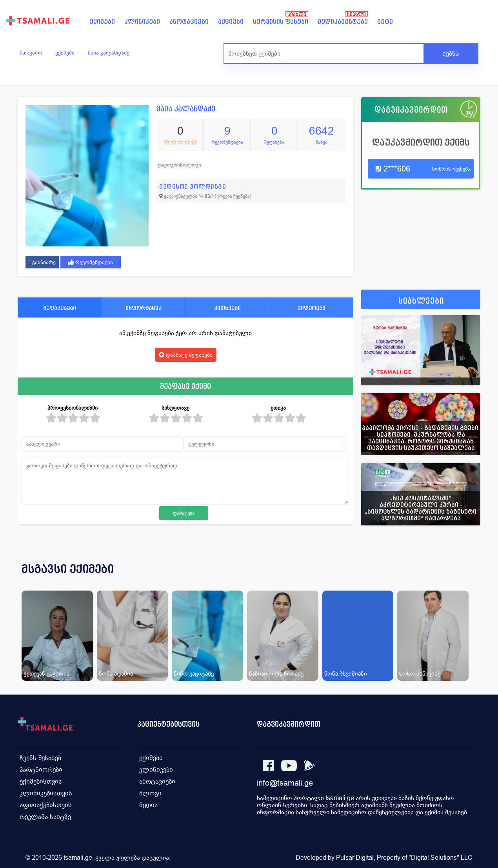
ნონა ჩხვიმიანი (346, 674)
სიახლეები (421, 301)
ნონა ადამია (116, 674)
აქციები (231, 22)
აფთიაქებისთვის (46, 805)
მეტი (385, 22)
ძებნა (451, 54)
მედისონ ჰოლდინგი (193, 187)
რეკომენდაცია (91, 262)
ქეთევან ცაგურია (46, 674)
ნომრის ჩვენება (451, 169)
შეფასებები (60, 308)
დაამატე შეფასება (186, 355)
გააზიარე (42, 262)
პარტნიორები (41, 770)
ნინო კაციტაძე (194, 674)
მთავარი (31, 53)
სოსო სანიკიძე (420, 674)
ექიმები (102, 22)
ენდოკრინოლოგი (180, 165)
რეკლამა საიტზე (45, 817)
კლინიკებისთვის (46, 793)
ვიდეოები (312, 308)
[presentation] (463, 578)
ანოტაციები (189, 22)
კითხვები (227, 308)
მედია (148, 805)
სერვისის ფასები (281, 22)
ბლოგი (150, 793)
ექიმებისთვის (41, 781)
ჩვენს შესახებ (40, 758)
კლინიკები (142, 22)
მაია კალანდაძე (109, 53)
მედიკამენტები (343, 22)
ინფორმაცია (144, 308)
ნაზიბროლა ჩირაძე (276, 674)
